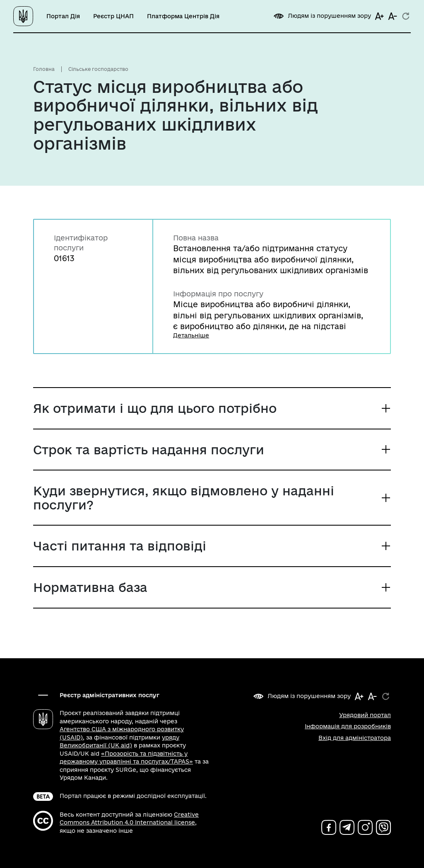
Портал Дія (63, 16)
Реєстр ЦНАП (113, 16)
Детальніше (191, 335)
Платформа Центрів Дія (183, 16)
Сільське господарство (98, 69)
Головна (44, 69)
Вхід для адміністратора (355, 738)
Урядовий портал (365, 715)
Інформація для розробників (348, 726)
